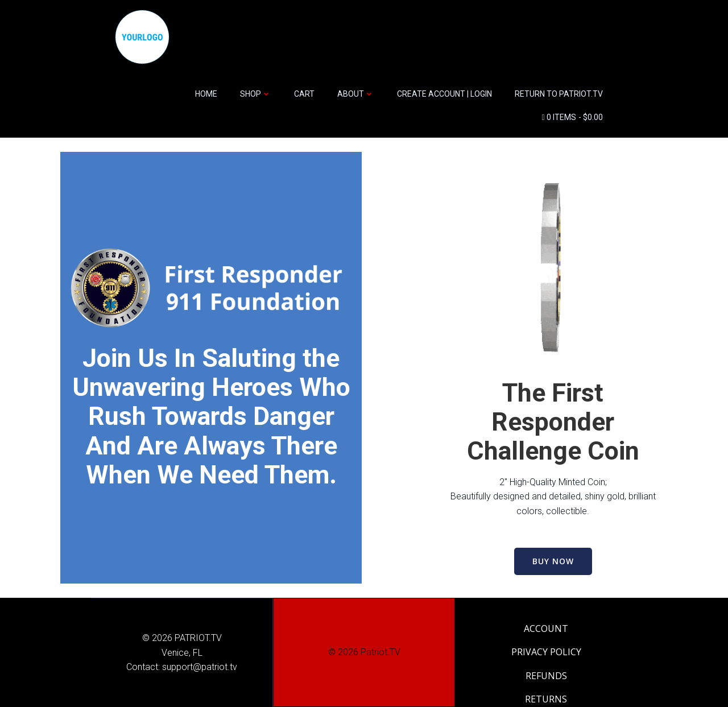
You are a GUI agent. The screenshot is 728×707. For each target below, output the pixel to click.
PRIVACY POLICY (546, 652)
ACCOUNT (546, 629)
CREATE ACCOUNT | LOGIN (444, 94)
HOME (206, 94)
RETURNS (546, 699)
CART (304, 94)
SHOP (256, 94)
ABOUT (356, 94)
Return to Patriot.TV (559, 94)
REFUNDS (546, 676)
